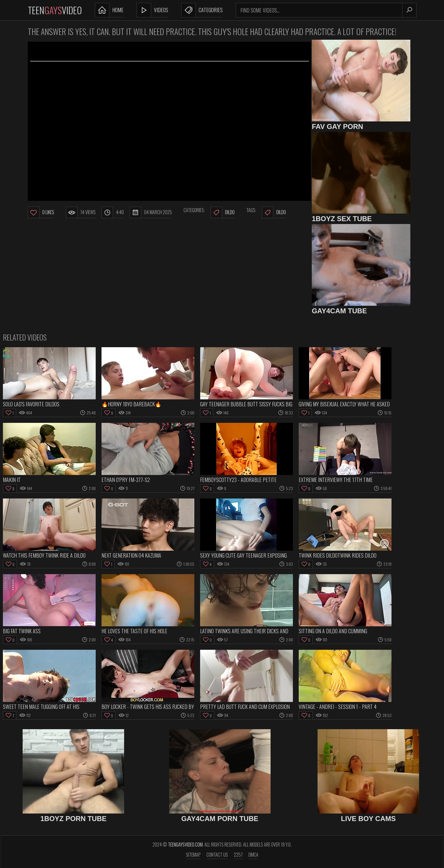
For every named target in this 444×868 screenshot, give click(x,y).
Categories (202, 10)
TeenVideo (55, 10)
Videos (152, 10)
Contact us (217, 855)
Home (109, 10)
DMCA (253, 855)
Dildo (223, 212)
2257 (238, 855)
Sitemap (193, 855)
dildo (274, 212)
